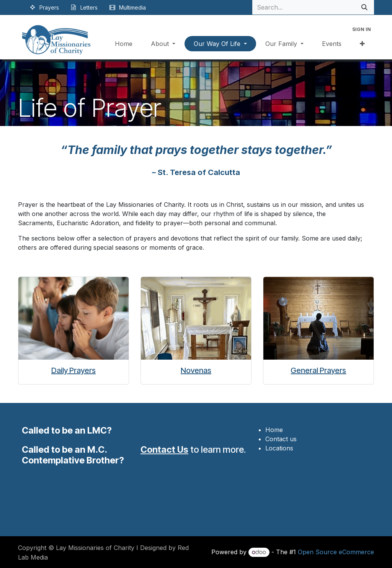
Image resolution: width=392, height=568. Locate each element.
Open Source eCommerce (336, 552)
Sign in (362, 29)
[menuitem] (124, 44)
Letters (89, 7)
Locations (279, 448)
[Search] (364, 7)
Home (274, 430)
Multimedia (132, 7)
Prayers (49, 7)
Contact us (281, 439)
